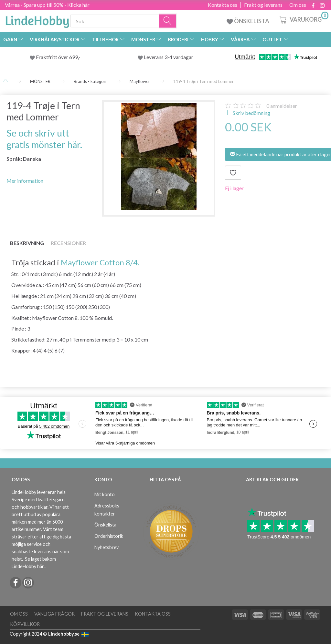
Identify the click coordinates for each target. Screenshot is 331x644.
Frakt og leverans (263, 5)
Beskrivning (27, 243)
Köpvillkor (25, 624)
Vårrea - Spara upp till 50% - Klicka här (47, 5)
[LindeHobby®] (37, 20)
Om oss (298, 5)
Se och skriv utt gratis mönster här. (44, 139)
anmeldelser (282, 106)
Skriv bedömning (251, 113)
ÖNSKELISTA (248, 21)
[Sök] (168, 21)
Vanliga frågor (54, 614)
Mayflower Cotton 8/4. (100, 262)
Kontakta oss (223, 5)
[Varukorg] (303, 19)
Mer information (25, 181)
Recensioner (68, 243)
